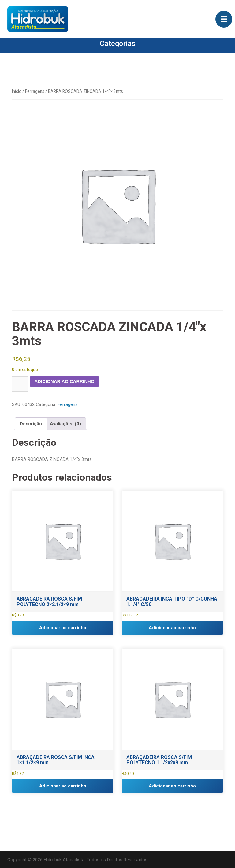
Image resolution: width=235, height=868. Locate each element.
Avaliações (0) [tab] (65, 424)
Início (17, 91)
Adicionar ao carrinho (64, 381)
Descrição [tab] (31, 424)
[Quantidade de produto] (20, 384)
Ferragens (35, 91)
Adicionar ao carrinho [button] (63, 628)
